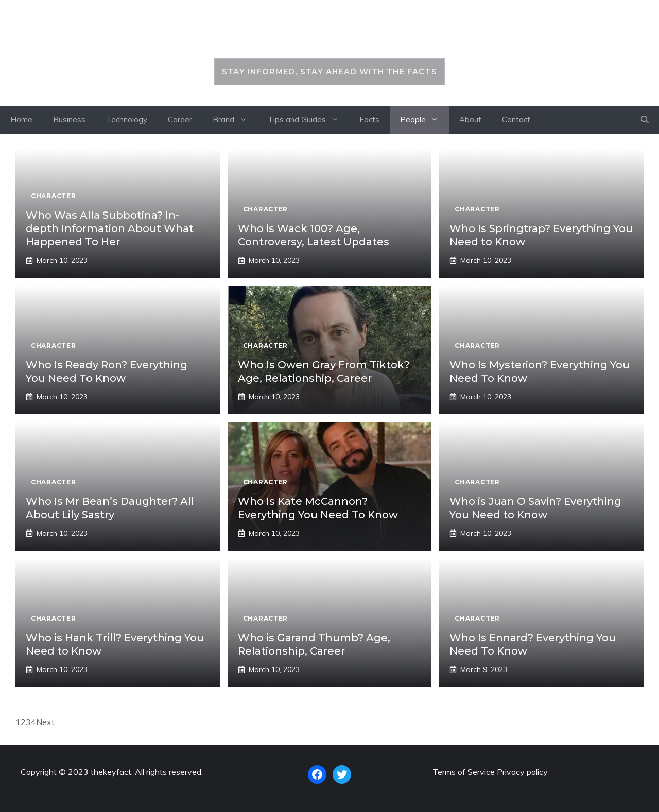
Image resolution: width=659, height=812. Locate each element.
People (424, 120)
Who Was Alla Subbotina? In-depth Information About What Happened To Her (110, 228)
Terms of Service (464, 772)
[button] (645, 120)
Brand (235, 120)
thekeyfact (329, 34)
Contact (516, 120)
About (470, 120)
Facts (369, 120)
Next (45, 722)
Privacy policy (522, 772)
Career (180, 120)
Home (21, 120)
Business (69, 120)
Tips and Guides (308, 120)
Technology (127, 120)
